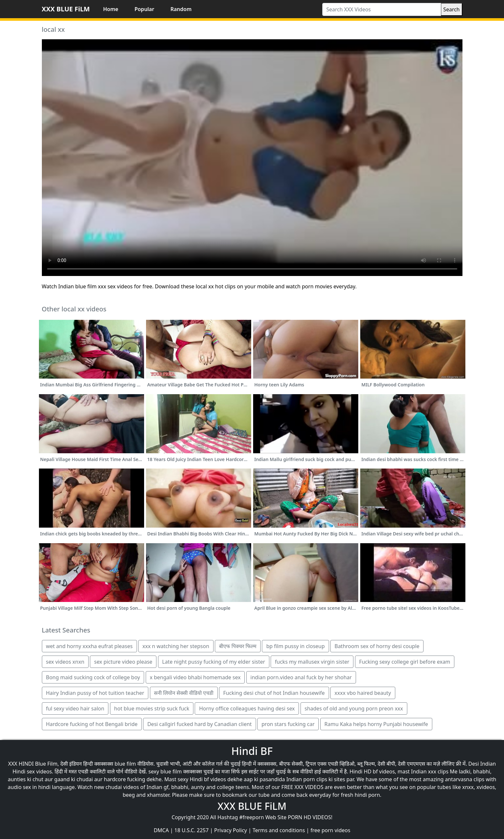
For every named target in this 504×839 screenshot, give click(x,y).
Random (181, 9)
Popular (144, 9)
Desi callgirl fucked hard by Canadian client (200, 724)
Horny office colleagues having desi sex (247, 708)
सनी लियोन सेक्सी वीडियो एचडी (184, 693)
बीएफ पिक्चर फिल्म (238, 646)
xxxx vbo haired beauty (363, 693)
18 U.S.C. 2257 (191, 830)
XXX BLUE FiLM (66, 9)
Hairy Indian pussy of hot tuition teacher (95, 693)
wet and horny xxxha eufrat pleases (89, 646)
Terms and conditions (279, 830)
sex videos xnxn (65, 662)
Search (452, 9)
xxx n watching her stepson (176, 646)
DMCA (161, 830)
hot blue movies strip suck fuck (152, 708)
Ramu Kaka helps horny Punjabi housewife (376, 724)
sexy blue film (165, 771)
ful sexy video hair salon (75, 708)
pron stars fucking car (288, 724)
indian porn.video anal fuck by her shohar (301, 677)
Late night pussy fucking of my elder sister (214, 662)
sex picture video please (123, 662)
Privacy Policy (231, 830)
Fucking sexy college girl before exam (405, 662)
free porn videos (331, 830)
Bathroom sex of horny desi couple (377, 646)
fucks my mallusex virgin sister (312, 662)
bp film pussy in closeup (295, 646)
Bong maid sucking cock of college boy (93, 677)
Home (111, 9)
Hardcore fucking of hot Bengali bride (92, 724)
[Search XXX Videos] (382, 9)
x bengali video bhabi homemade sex (195, 677)
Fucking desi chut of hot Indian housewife (274, 693)
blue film (125, 764)
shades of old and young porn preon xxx (354, 708)
